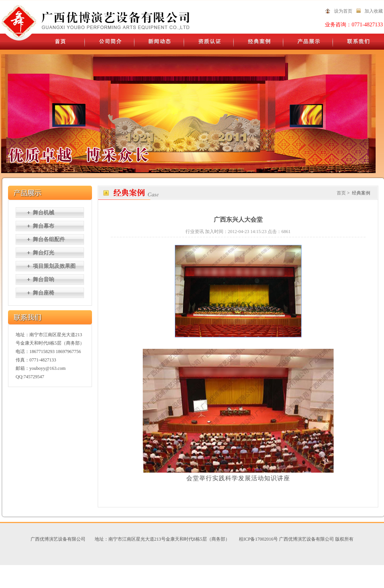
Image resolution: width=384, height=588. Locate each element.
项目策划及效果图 (54, 266)
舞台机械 (44, 213)
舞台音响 (44, 279)
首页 (341, 193)
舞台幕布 (44, 226)
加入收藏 (374, 11)
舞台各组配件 (49, 239)
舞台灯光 (44, 253)
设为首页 (343, 11)
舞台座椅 (44, 293)
